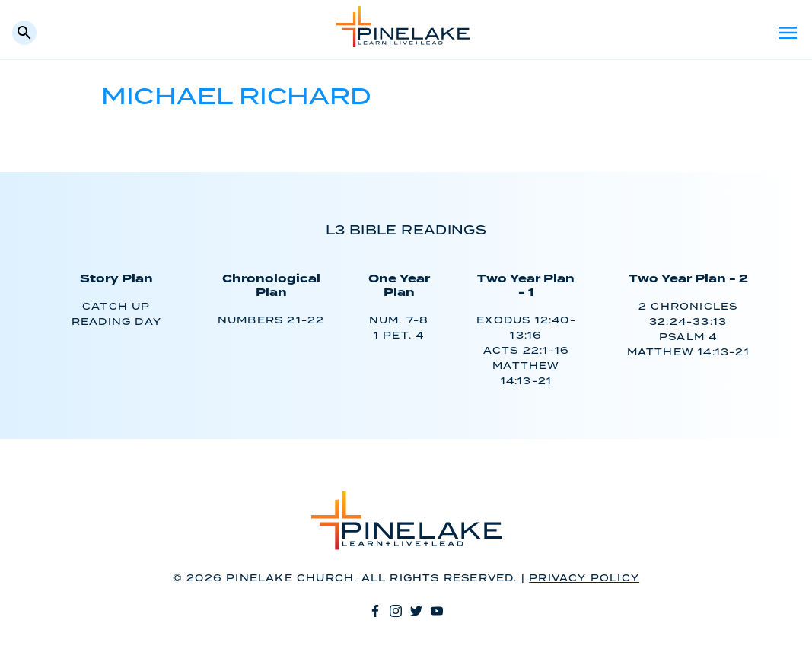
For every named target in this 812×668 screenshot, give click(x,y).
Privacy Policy (584, 579)
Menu (788, 33)
